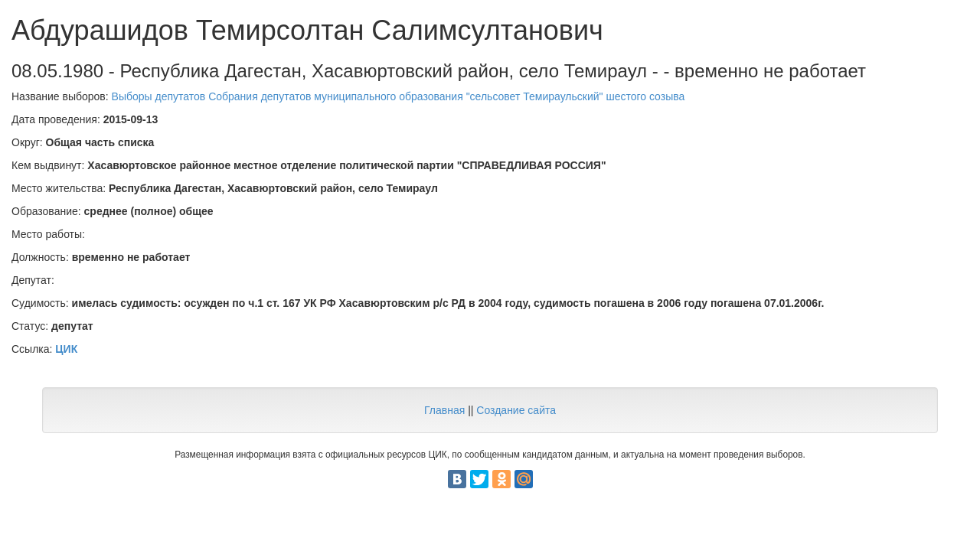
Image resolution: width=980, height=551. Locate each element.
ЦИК (66, 349)
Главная (444, 410)
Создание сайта (516, 410)
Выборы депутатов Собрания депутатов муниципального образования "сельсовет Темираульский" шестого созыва (399, 96)
